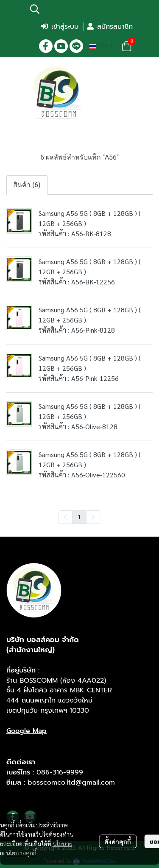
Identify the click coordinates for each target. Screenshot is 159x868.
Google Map (26, 731)
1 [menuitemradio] (79, 517)
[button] (81, 9)
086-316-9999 (60, 772)
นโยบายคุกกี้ (21, 853)
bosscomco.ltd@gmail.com (71, 783)
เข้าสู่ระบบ (60, 27)
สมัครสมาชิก (110, 27)
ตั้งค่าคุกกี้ (118, 841)
